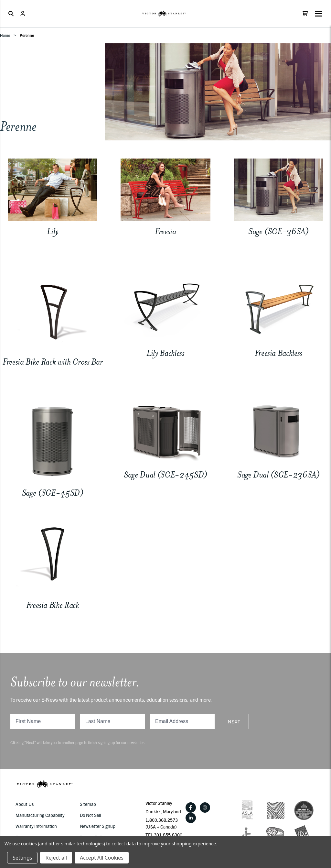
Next (234, 721)
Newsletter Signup (98, 826)
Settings (22, 858)
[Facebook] (191, 808)
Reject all (56, 858)
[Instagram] (205, 808)
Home (5, 35)
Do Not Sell (90, 815)
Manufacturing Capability (40, 815)
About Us (25, 804)
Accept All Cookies (102, 858)
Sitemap (88, 804)
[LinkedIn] (191, 818)
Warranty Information (36, 826)
